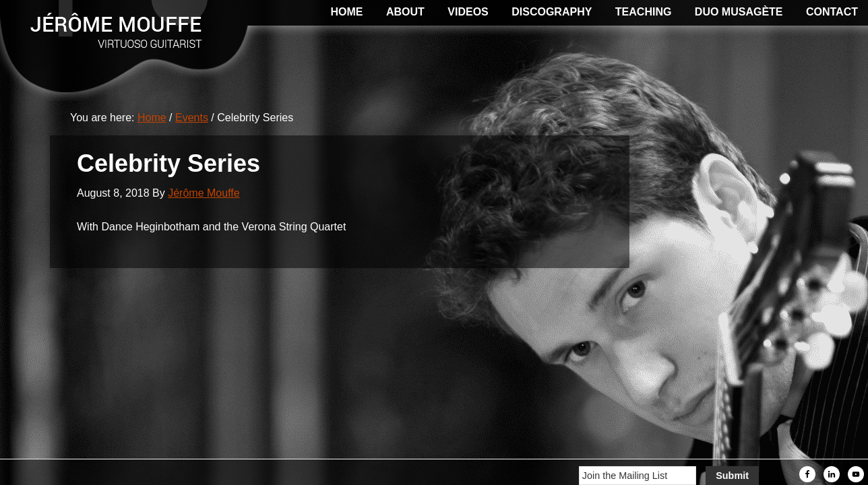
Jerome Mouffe (101, 27)
